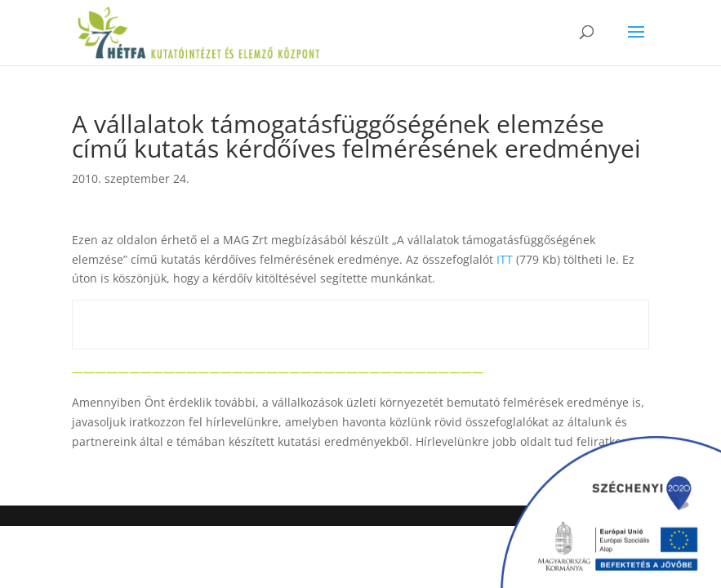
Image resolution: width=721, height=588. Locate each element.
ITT (505, 259)
